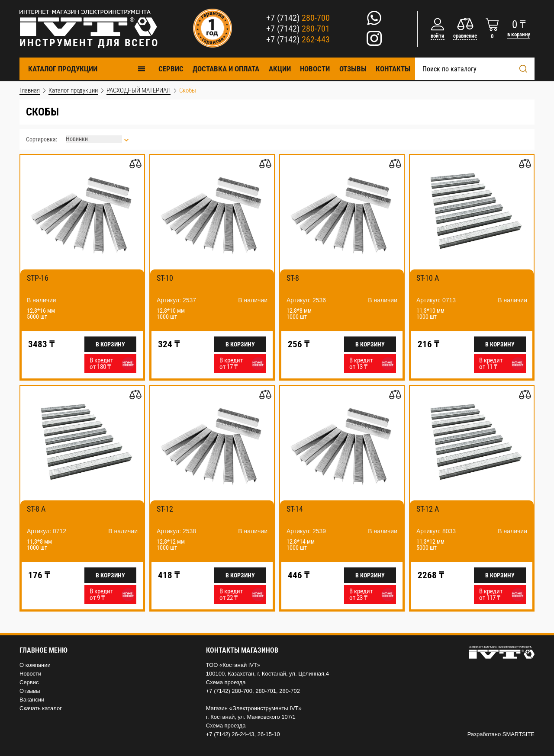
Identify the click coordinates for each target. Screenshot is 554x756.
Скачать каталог (41, 708)
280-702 (290, 691)
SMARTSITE (519, 734)
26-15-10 (269, 734)
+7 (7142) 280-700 (229, 691)
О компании (35, 665)
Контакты (393, 69)
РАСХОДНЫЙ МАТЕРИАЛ (138, 90)
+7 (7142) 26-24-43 (230, 734)
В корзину (110, 344)
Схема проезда (226, 682)
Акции (280, 69)
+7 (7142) (298, 18)
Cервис (171, 69)
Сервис (29, 682)
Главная (30, 90)
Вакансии (32, 700)
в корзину (519, 34)
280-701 (266, 691)
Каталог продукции (87, 69)
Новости (315, 69)
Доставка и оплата (226, 69)
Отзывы (353, 69)
